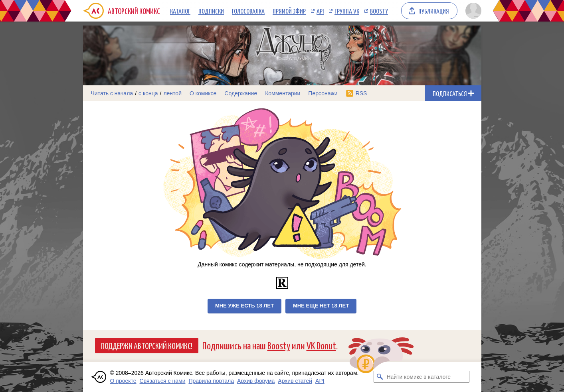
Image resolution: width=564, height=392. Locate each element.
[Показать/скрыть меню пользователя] (472, 11)
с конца (148, 93)
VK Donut (321, 345)
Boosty (379, 11)
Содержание (241, 93)
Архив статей (295, 381)
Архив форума (256, 381)
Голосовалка (248, 11)
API (320, 11)
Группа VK (347, 11)
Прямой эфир (289, 11)
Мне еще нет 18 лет (321, 306)
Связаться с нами (163, 381)
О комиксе (203, 93)
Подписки (211, 11)
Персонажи (323, 93)
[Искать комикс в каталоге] (380, 377)
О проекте (123, 381)
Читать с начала (112, 93)
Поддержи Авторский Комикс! (147, 345)
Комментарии (283, 93)
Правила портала (211, 381)
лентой (172, 93)
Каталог (180, 11)
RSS (361, 93)
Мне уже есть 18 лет (244, 306)
